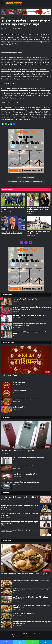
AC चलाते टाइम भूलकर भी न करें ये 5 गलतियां (25, 474)
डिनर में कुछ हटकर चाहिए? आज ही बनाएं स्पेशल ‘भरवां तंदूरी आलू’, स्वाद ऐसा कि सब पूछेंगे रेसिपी (32, 623)
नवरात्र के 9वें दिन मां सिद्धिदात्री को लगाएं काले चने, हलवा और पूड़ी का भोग (26, 574)
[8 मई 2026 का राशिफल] (26, 360)
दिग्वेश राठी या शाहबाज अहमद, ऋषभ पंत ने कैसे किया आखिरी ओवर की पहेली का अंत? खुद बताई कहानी (32, 308)
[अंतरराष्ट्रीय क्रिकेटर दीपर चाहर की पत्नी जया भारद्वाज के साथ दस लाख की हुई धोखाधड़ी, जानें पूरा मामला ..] (39, 199)
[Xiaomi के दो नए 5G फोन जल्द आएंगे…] (6, 469)
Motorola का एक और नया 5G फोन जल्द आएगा (18, 451)
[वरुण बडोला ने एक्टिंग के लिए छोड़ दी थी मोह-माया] (6, 302)
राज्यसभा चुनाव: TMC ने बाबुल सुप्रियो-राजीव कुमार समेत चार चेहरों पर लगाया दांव (20, 506)
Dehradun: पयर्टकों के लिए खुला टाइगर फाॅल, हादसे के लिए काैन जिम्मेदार (30, 333)
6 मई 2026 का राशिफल (19, 391)
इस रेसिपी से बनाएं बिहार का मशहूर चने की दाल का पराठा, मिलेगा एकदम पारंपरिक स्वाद (32, 590)
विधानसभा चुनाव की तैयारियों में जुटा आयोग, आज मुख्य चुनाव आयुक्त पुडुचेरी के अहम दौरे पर (20, 523)
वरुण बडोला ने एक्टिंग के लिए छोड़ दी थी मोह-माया (26, 299)
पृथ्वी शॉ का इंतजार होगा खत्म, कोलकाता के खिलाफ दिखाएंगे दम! (30, 316)
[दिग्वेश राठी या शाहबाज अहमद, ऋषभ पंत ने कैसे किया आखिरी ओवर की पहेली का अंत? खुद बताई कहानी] (6, 310)
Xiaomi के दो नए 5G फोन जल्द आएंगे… (23, 466)
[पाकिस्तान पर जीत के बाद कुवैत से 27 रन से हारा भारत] (13, 199)
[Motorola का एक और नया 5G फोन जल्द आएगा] (26, 435)
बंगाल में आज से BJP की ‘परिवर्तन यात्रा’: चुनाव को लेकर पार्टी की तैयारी (20, 497)
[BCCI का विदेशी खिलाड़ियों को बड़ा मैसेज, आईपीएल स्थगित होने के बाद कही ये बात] (13, 223)
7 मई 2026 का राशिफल (19, 383)
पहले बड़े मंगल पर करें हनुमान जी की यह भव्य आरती (26, 399)
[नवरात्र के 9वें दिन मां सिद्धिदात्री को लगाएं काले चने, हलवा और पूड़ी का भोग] (26, 558)
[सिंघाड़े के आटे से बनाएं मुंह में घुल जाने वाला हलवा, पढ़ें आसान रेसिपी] (6, 583)
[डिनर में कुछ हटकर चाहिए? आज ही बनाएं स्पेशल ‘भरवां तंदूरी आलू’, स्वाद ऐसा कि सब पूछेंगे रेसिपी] (6, 624)
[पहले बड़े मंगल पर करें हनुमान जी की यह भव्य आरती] (6, 402)
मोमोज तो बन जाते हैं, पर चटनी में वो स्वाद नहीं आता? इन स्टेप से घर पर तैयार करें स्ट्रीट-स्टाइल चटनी (31, 606)
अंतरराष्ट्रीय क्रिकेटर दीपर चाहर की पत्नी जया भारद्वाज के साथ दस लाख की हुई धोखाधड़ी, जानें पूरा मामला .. (38, 210)
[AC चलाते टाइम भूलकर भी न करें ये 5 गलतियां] (6, 477)
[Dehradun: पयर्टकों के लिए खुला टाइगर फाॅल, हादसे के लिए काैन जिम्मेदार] (6, 335)
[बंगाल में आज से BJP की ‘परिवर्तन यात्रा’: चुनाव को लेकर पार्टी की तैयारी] (45, 500)
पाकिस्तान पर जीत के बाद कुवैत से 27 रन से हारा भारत (12, 209)
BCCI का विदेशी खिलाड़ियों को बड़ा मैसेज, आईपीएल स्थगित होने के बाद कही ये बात (12, 233)
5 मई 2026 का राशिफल (19, 407)
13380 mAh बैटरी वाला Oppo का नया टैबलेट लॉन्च (26, 483)
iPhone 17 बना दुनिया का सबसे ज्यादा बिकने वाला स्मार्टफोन (29, 458)
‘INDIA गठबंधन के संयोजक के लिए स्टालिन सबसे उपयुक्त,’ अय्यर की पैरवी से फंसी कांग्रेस (19, 531)
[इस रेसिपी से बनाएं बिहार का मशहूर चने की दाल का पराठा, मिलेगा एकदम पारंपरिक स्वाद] (6, 592)
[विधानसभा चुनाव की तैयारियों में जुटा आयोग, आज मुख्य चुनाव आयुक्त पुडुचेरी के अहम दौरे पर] (45, 525)
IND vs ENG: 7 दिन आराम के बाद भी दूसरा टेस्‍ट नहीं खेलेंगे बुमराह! (38, 232)
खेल (3, 18)
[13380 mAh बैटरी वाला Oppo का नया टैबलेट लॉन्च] (6, 485)
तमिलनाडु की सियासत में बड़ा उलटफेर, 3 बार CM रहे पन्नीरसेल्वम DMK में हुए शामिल (20, 515)
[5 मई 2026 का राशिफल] (6, 410)
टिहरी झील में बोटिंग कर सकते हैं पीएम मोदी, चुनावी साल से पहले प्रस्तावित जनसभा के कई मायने (30, 325)
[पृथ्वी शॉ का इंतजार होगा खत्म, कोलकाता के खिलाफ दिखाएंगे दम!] (6, 318)
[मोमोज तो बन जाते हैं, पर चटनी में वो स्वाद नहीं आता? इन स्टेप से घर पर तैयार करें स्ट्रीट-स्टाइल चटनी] (6, 608)
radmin (5, 29)
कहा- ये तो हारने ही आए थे (26, 178)
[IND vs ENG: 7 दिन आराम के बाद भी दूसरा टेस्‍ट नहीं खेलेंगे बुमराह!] (39, 223)
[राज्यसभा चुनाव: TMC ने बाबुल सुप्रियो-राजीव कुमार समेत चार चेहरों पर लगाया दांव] (45, 508)
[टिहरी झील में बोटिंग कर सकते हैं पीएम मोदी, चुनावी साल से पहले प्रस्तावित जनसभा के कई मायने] (6, 326)
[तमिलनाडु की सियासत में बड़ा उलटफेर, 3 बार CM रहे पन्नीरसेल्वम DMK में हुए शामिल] (45, 516)
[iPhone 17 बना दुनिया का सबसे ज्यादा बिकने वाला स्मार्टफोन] (6, 460)
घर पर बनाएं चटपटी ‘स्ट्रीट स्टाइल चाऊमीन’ (24, 614)
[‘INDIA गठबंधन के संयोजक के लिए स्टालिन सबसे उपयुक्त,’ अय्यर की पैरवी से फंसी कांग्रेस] (45, 533)
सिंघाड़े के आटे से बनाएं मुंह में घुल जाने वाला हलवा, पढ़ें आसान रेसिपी (31, 581)
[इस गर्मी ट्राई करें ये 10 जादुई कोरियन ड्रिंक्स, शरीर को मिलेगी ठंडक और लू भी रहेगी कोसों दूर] (6, 600)
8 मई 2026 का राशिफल (9, 376)
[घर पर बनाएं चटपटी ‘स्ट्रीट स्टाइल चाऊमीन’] (6, 616)
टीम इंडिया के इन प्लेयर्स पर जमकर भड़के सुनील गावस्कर (26, 182)
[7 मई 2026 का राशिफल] (6, 385)
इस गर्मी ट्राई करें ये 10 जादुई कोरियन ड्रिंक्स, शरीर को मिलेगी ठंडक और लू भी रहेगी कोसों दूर (32, 598)
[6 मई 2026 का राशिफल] (6, 393)
